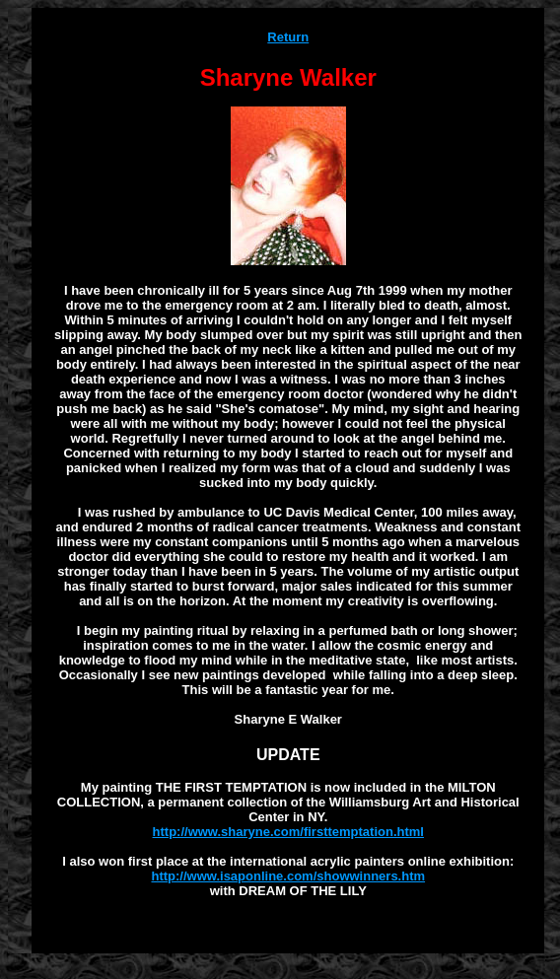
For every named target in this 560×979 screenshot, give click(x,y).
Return (288, 37)
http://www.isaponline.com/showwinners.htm (288, 876)
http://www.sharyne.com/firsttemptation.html (288, 832)
